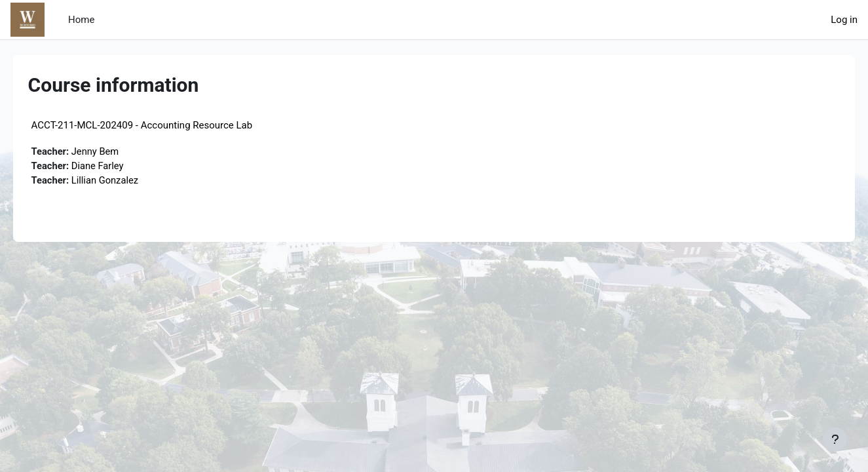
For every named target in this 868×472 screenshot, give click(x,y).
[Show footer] (835, 439)
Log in (844, 20)
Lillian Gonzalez (125, 181)
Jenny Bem (115, 151)
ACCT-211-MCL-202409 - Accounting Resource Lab (160, 125)
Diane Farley (118, 167)
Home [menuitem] (81, 20)
